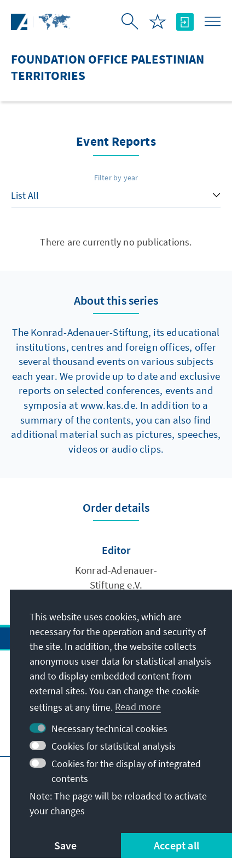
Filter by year (116, 178)
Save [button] (66, 845)
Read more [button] (138, 707)
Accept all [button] (176, 845)
